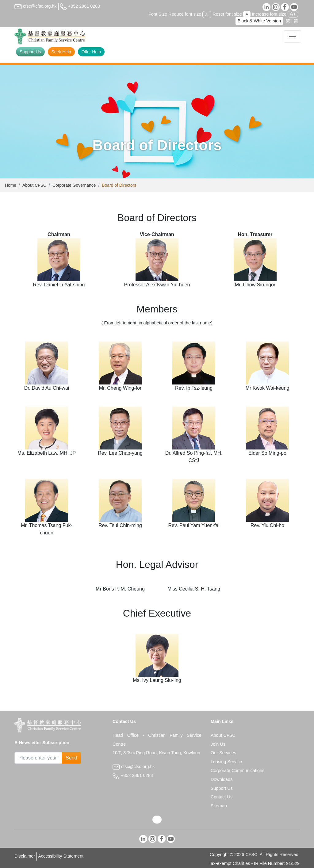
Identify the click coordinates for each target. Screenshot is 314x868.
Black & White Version (259, 21)
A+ (293, 14)
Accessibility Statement (61, 856)
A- (207, 14)
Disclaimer (25, 856)
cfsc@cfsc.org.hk (36, 6)
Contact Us (222, 797)
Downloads (222, 779)
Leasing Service (226, 762)
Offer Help (91, 52)
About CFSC (34, 185)
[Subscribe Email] (38, 758)
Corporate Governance (74, 185)
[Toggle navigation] (293, 36)
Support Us (30, 52)
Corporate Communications (237, 770)
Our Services (223, 753)
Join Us (218, 744)
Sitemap (219, 806)
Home (11, 185)
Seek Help (61, 52)
